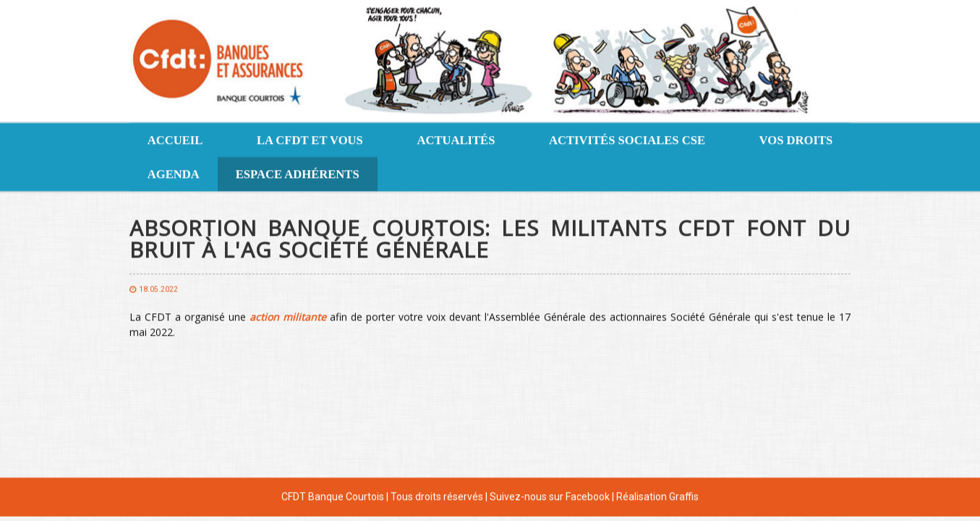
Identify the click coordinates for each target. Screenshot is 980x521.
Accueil (175, 139)
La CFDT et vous (310, 139)
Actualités (456, 139)
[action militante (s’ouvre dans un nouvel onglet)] (288, 316)
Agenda (174, 173)
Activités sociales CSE (627, 139)
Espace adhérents (298, 173)
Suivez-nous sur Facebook (550, 496)
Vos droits (796, 139)
